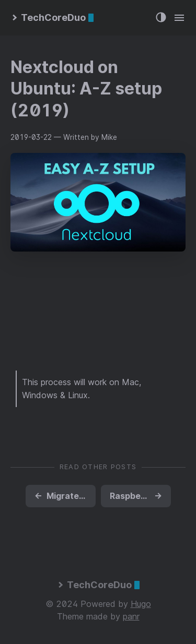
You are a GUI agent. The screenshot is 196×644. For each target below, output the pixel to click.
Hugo (141, 604)
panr (131, 616)
